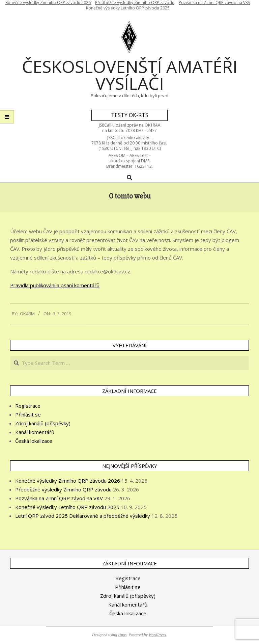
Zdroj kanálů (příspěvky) (43, 423)
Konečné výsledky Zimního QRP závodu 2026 (68, 481)
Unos (122, 635)
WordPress (157, 635)
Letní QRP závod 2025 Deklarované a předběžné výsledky (83, 516)
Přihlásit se (28, 414)
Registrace (28, 406)
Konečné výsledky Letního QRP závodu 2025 (128, 8)
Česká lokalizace (34, 441)
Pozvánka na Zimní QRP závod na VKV (59, 498)
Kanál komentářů (35, 432)
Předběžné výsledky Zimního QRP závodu (63, 489)
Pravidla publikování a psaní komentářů (55, 285)
